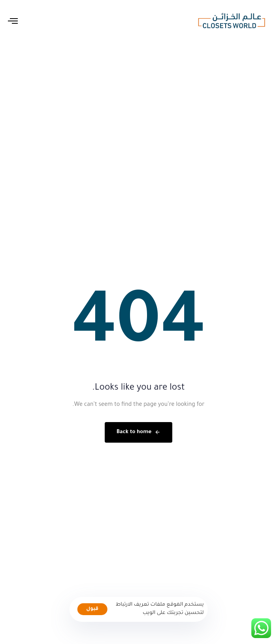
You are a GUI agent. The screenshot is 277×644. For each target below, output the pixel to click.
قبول (92, 609)
